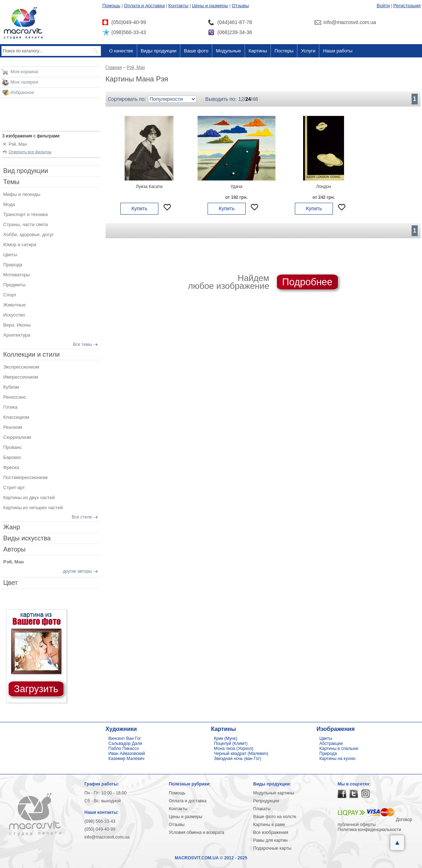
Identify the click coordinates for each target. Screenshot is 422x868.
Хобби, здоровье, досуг (29, 234)
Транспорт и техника (25, 214)
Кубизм (11, 387)
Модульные (228, 51)
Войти (383, 6)
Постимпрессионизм (25, 477)
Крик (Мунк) (226, 738)
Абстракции (331, 743)
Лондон (324, 187)
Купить (139, 208)
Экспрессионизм (21, 367)
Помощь (111, 6)
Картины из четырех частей (33, 508)
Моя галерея (24, 82)
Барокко (12, 457)
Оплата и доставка (144, 6)
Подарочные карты (272, 848)
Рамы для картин (270, 840)
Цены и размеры (210, 6)
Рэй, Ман (18, 144)
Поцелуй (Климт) (231, 743)
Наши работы (338, 51)
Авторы (14, 549)
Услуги (308, 51)
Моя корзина (24, 72)
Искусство (14, 315)
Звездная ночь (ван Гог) (238, 759)
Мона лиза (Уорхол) (234, 749)
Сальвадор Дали (125, 743)
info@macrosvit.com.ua (107, 837)
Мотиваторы (17, 275)
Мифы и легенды (22, 194)
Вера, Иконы (17, 325)
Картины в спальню (339, 749)
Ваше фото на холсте (275, 817)
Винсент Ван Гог (125, 738)
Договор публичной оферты (375, 822)
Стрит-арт (14, 487)
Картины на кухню (337, 759)
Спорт (10, 295)
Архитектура (17, 335)
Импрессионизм (21, 377)
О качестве (121, 51)
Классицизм (16, 417)
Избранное (22, 92)
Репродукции (266, 801)
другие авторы (77, 571)
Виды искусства (27, 538)
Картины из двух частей (29, 498)
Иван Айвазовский (127, 754)
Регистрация (407, 6)
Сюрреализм (17, 437)
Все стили (82, 517)
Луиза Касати (149, 187)
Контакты (178, 6)
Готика (10, 407)
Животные (15, 305)
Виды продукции (159, 51)
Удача (236, 187)
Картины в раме (269, 825)
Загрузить (36, 689)
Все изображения (271, 832)
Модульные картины (274, 793)
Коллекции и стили (31, 355)
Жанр (12, 527)
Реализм (13, 427)
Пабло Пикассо (124, 749)
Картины (258, 51)
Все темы (82, 344)
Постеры (284, 51)
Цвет (10, 583)
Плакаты (262, 809)
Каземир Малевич (126, 759)
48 (255, 99)
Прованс (12, 447)
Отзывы (240, 6)
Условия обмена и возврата (196, 832)
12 (241, 99)
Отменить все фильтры (30, 152)
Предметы (14, 285)
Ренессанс (15, 397)
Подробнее (307, 282)
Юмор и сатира (20, 245)
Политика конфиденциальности (369, 830)
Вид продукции (26, 171)
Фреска (11, 467)
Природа (13, 265)
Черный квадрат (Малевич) (241, 754)
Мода (9, 204)
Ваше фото (196, 51)
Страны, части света (25, 224)
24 (248, 99)
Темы (11, 182)
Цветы (10, 255)
